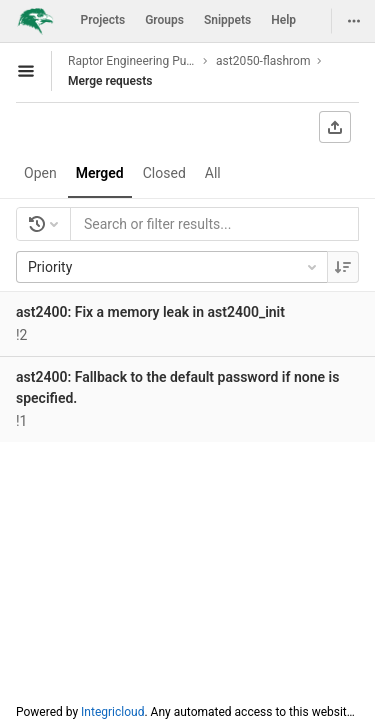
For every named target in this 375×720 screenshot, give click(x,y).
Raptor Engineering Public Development (132, 61)
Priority (174, 267)
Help (283, 20)
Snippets (227, 20)
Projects (103, 20)
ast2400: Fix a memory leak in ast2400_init (150, 312)
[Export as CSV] (335, 127)
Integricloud (112, 712)
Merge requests (110, 81)
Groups (164, 20)
